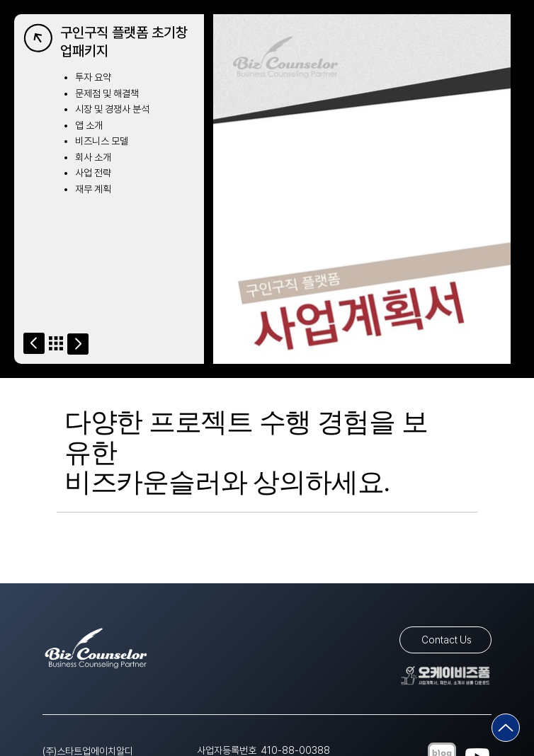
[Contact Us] (445, 640)
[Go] (34, 343)
